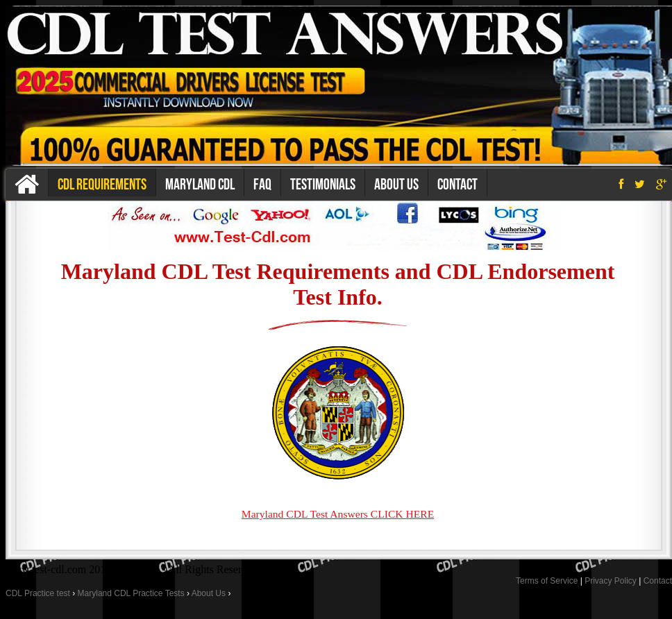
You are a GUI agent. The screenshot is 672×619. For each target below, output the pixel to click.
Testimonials (323, 184)
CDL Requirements (102, 184)
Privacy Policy (611, 581)
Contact (457, 184)
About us (396, 184)
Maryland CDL (200, 184)
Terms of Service (547, 581)
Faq (262, 184)
